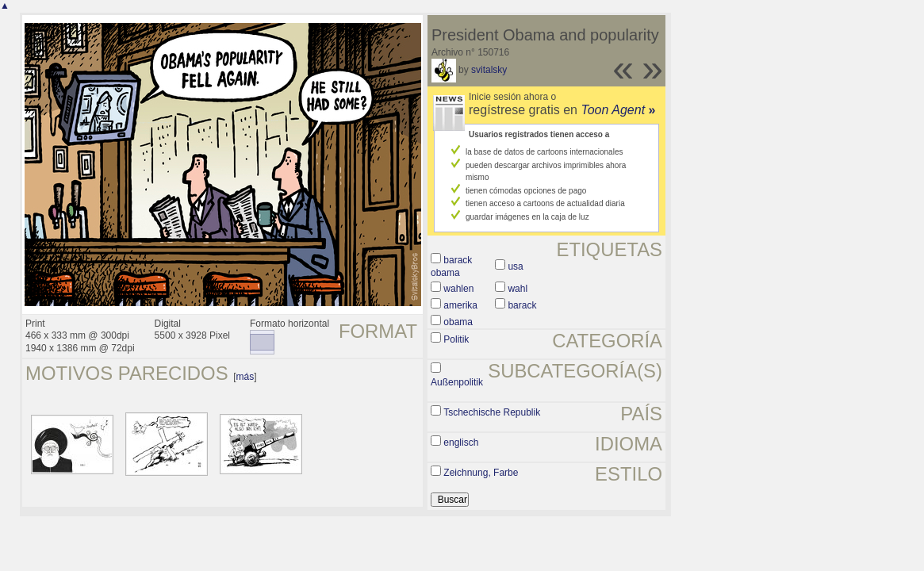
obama (458, 322)
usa (515, 266)
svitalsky (489, 70)
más (245, 377)
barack (522, 305)
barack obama (451, 266)
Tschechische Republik (492, 412)
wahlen (458, 289)
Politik (456, 339)
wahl (518, 289)
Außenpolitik (457, 382)
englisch (461, 443)
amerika (460, 305)
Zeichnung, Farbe (481, 473)
